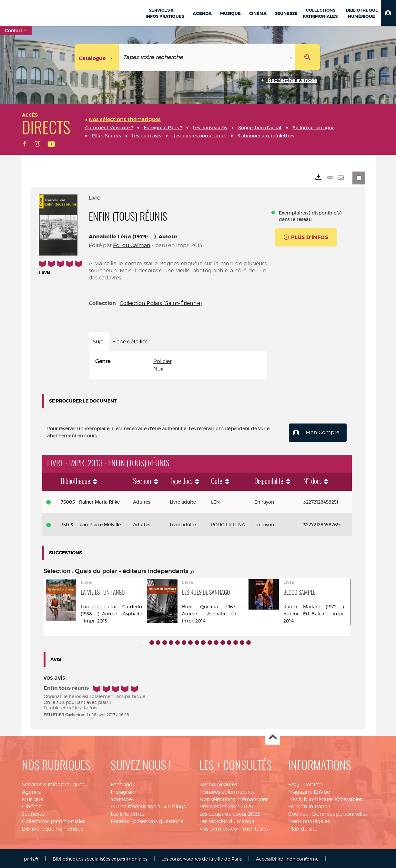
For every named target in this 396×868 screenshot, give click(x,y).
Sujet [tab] (99, 342)
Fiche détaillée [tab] (130, 342)
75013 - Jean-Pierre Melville (91, 523)
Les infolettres (128, 813)
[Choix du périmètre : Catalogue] (97, 57)
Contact (313, 783)
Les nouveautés (218, 783)
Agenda (32, 791)
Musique (33, 798)
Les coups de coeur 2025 (230, 813)
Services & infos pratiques (53, 783)
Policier (162, 361)
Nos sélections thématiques (234, 798)
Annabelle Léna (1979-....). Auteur (133, 237)
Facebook (123, 783)
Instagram (124, 791)
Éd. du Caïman (132, 245)
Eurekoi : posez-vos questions (147, 820)
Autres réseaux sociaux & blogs (148, 805)
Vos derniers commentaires (234, 827)
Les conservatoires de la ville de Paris (202, 858)
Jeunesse (33, 813)
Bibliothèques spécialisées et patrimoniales (100, 858)
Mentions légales (309, 820)
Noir (159, 369)
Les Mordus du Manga (227, 820)
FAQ (294, 783)
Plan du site (303, 827)
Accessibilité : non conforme (287, 858)
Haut (273, 736)
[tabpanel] (178, 365)
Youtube (121, 798)
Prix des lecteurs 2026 (226, 805)
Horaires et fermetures (227, 791)
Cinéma (32, 805)
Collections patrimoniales (54, 820)
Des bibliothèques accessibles (325, 798)
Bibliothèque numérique (53, 827)
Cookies (298, 813)
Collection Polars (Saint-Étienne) (161, 303)
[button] (388, 13)
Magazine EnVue (309, 791)
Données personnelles (340, 813)
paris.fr (31, 858)
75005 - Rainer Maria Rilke (90, 501)
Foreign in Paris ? (309, 805)
